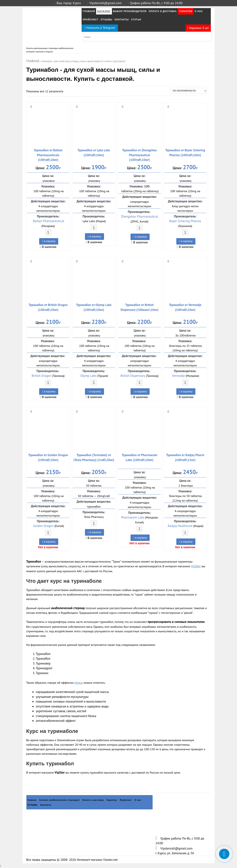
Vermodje (178, 376)
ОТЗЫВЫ (106, 20)
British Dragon (41, 376)
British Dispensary (133, 376)
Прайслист (91, 20)
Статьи (136, 20)
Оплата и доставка (93, 800)
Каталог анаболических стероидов (59, 800)
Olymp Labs (88, 376)
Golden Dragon (43, 526)
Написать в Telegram (100, 28)
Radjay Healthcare (180, 526)
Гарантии (186, 11)
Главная (89, 11)
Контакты (122, 20)
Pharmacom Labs (133, 517)
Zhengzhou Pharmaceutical (140, 216)
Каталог (104, 11)
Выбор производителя (130, 11)
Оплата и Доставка (163, 11)
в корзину (49, 241)
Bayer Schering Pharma (185, 221)
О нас (199, 11)
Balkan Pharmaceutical (49, 221)
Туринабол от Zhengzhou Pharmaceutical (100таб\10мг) (140, 155)
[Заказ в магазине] (189, 91)
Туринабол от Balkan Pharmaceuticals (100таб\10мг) (48, 155)
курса (78, 683)
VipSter (196, 566)
